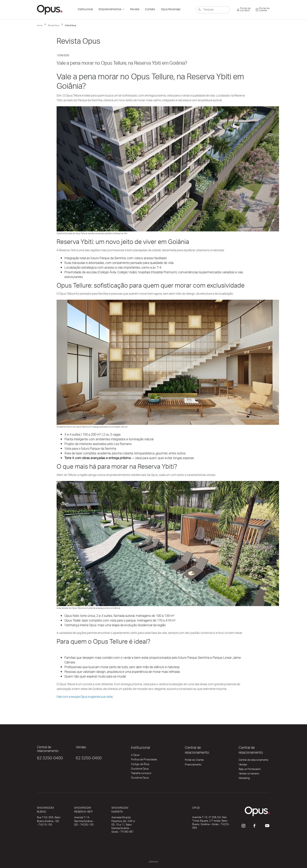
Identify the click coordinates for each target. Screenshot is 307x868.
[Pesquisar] (213, 10)
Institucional (85, 10)
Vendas (243, 765)
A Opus (135, 756)
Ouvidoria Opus (140, 770)
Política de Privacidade (144, 760)
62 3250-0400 (50, 759)
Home (40, 26)
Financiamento (193, 765)
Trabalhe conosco (141, 774)
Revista (135, 10)
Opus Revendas (171, 10)
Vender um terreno (249, 774)
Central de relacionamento (254, 761)
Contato (150, 10)
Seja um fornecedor (250, 770)
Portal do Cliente (194, 761)
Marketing (244, 779)
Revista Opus (54, 26)
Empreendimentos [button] (110, 10)
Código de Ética (140, 765)
